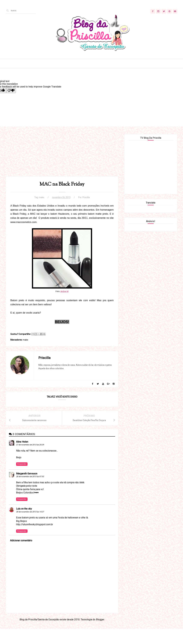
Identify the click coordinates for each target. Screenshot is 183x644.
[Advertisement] (62, 155)
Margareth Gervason (27, 474)
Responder (22, 464)
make (42, 197)
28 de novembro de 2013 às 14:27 (30, 512)
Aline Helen (22, 442)
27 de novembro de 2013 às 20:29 (30, 445)
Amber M (64, 291)
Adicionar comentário (21, 541)
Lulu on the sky (24, 509)
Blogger (100, 620)
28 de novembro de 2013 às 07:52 (30, 477)
